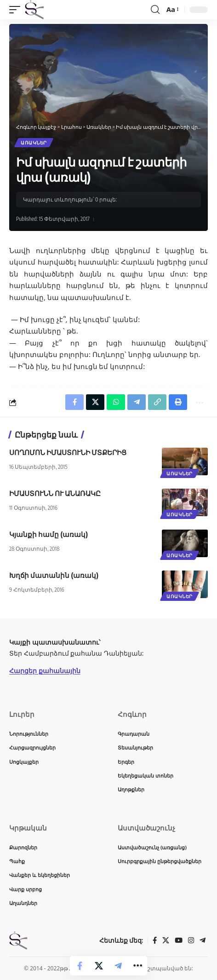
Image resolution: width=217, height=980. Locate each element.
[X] (166, 940)
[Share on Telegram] (118, 966)
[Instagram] (191, 940)
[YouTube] (179, 940)
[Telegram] (203, 940)
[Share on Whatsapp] (116, 402)
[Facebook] (155, 940)
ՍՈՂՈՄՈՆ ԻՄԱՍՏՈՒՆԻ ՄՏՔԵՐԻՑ (68, 452)
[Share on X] (99, 966)
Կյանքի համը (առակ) (49, 534)
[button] (17, 10)
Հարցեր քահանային (45, 671)
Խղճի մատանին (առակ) (54, 575)
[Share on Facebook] (80, 966)
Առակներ (34, 143)
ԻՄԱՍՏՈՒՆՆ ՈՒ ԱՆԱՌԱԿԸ (55, 493)
